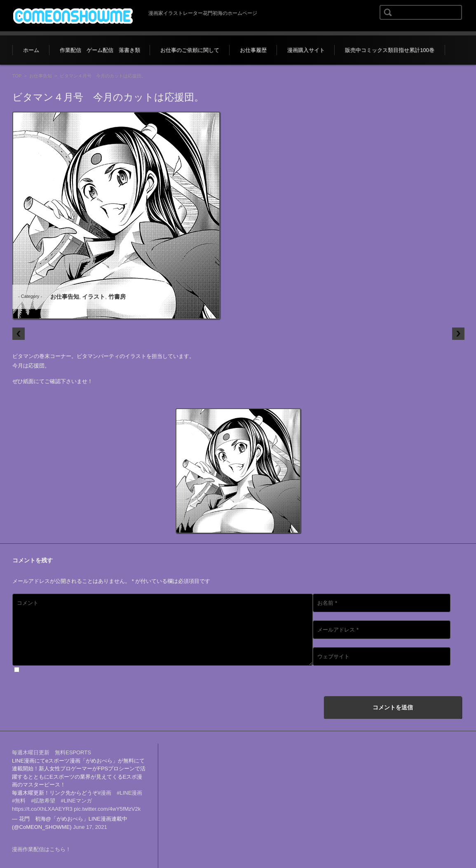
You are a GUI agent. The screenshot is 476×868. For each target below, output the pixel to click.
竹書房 (117, 297)
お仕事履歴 (253, 50)
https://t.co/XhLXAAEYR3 (42, 809)
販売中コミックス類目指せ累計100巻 (390, 50)
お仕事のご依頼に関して (190, 50)
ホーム (31, 50)
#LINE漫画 (129, 793)
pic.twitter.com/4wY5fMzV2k (107, 809)
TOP (17, 76)
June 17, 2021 (90, 827)
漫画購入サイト (306, 50)
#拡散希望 (43, 801)
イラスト (94, 297)
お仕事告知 (41, 76)
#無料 (19, 801)
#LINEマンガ (76, 801)
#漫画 (104, 793)
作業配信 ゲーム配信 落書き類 (100, 50)
